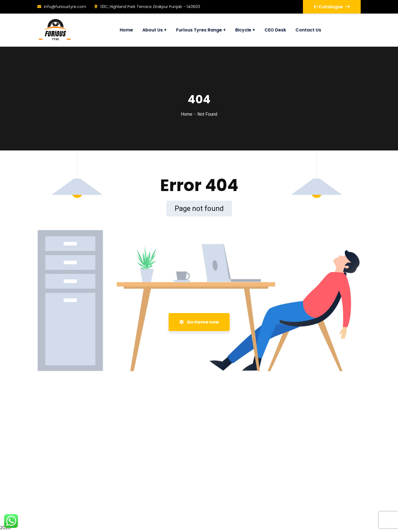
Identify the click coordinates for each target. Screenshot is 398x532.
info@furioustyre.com (62, 7)
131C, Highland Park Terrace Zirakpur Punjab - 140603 (147, 7)
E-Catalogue (332, 7)
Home (187, 114)
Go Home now (199, 322)
